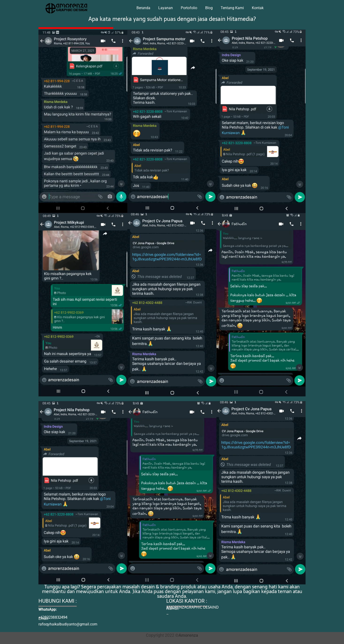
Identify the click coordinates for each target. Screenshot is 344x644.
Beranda (143, 8)
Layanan (166, 8)
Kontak (258, 8)
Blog (209, 8)
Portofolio (189, 8)
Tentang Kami (232, 8)
